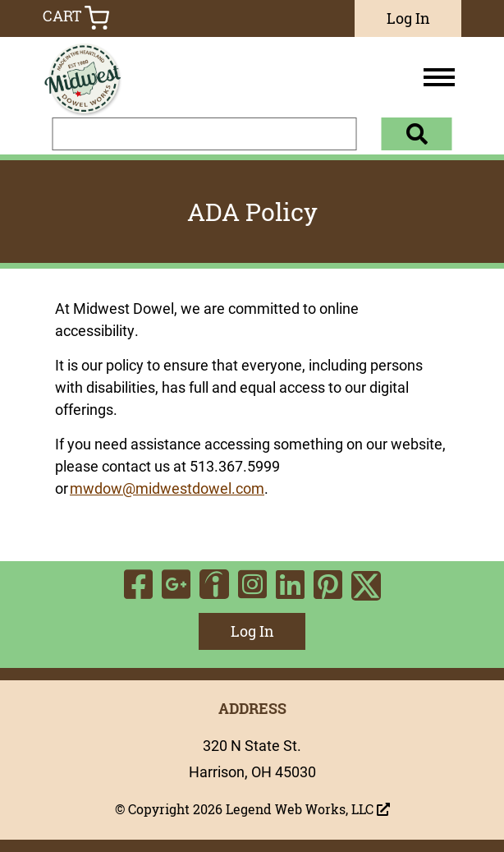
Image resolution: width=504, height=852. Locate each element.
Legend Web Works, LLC (308, 809)
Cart (76, 18)
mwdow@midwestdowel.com (167, 488)
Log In (408, 18)
